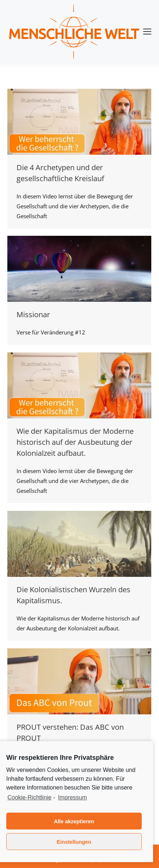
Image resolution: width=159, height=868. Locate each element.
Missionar (33, 314)
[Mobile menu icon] (147, 32)
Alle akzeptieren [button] (74, 821)
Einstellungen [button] (74, 842)
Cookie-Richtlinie (29, 797)
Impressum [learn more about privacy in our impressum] (73, 797)
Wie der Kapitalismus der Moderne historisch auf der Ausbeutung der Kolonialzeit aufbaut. (75, 442)
